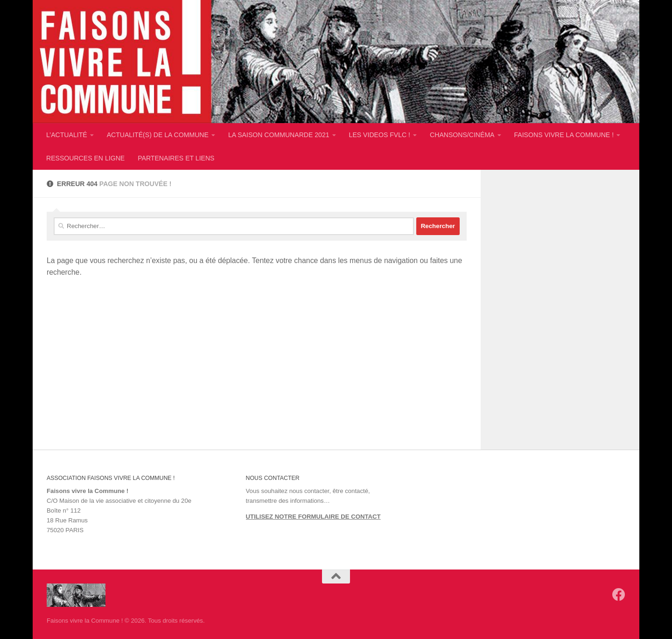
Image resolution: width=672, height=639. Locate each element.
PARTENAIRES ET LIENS (176, 158)
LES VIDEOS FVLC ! (380, 135)
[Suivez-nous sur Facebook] (619, 595)
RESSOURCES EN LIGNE (85, 158)
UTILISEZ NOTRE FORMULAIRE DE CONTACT (313, 517)
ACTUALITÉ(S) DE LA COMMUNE (158, 135)
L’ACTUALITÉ (67, 135)
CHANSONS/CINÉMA (462, 135)
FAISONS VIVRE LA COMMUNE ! (564, 135)
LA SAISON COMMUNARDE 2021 (279, 135)
